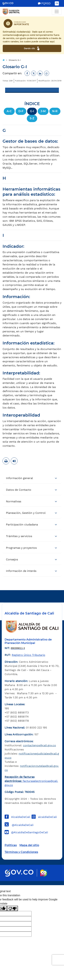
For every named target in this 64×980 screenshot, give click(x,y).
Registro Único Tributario (29, 655)
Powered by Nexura (52, 883)
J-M (43, 111)
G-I (32, 111)
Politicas (11, 845)
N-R (55, 111)
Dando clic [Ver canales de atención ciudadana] (32, 48)
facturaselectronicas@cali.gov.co (31, 781)
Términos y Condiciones (21, 852)
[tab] (32, 478)
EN (57, 3)
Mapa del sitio (29, 845)
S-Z (32, 118)
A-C (9, 111)
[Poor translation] (12, 908)
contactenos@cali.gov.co (40, 745)
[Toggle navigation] (57, 11)
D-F (21, 111)
